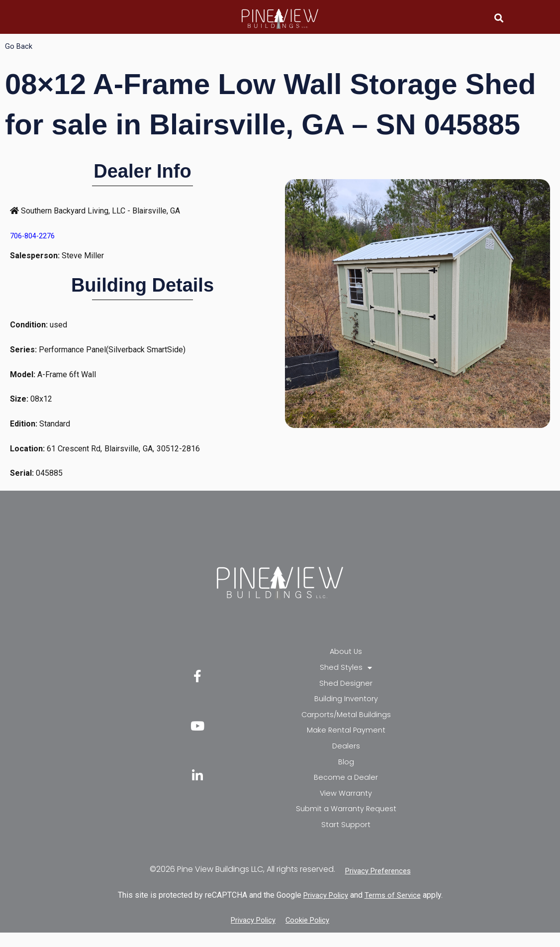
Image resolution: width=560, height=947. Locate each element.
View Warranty (346, 804)
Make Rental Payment (346, 737)
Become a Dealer (346, 788)
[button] (499, 18)
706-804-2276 (35, 236)
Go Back (19, 46)
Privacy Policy (324, 909)
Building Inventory (346, 703)
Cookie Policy (310, 934)
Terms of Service (395, 909)
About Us (346, 652)
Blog (346, 771)
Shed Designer (346, 686)
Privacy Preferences (378, 885)
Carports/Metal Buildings (346, 720)
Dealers (346, 754)
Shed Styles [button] (346, 669)
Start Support (346, 838)
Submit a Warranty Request (346, 821)
